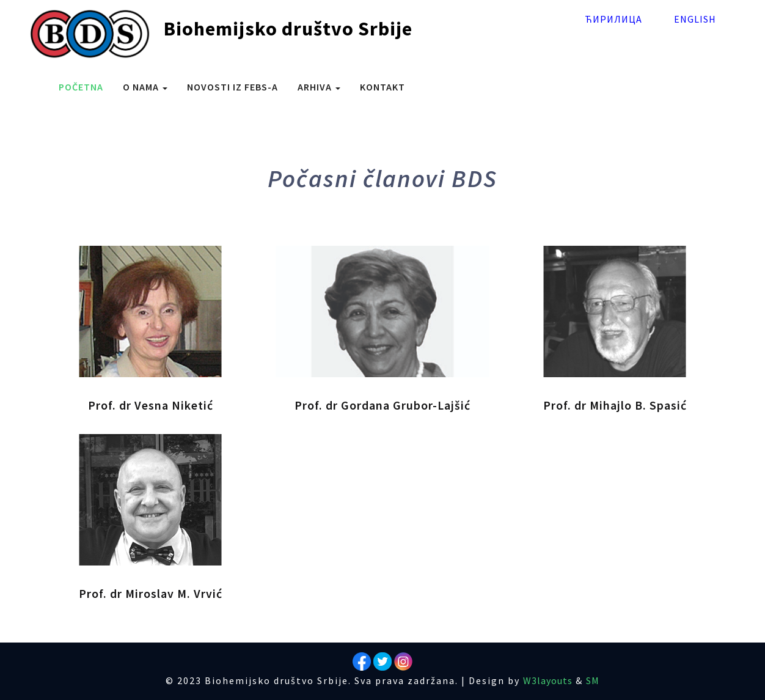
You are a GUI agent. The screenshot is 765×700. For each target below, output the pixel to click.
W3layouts (548, 680)
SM (593, 680)
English (695, 19)
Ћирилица (613, 19)
